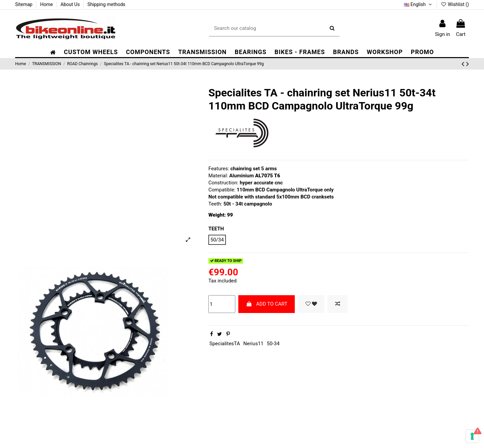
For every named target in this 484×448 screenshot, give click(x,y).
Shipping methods (106, 4)
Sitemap (24, 4)
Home (47, 4)
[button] (148, 52)
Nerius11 (253, 344)
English (418, 4)
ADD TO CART (267, 304)
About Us (71, 4)
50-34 (273, 344)
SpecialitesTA (225, 344)
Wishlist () (455, 4)
